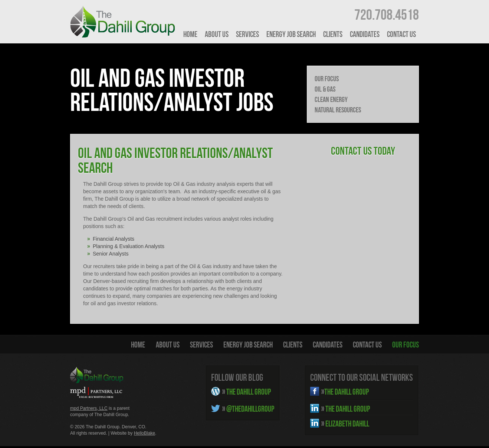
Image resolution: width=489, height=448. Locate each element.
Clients (333, 34)
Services (247, 34)
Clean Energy (331, 99)
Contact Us (401, 34)
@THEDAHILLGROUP (248, 409)
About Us (217, 34)
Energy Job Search (291, 34)
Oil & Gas (325, 89)
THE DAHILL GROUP (247, 392)
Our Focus (327, 79)
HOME (190, 34)
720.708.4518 (387, 14)
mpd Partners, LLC (89, 408)
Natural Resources (338, 110)
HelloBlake (145, 433)
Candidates (365, 34)
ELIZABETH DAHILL (345, 424)
